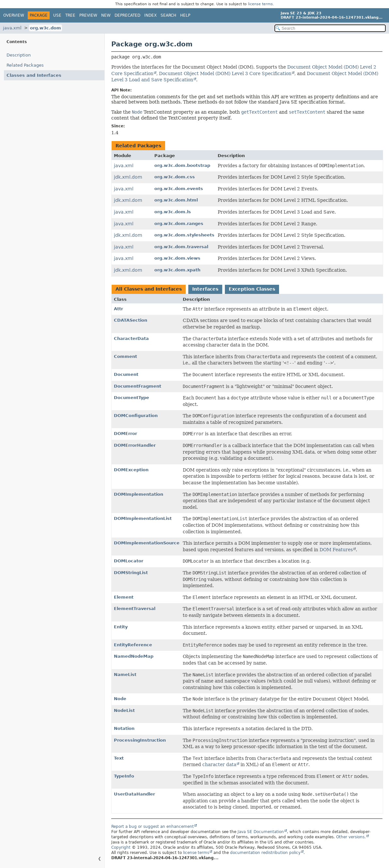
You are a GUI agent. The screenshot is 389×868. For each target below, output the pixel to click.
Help (185, 15)
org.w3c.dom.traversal (181, 247)
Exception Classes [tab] (252, 289)
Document (126, 374)
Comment (125, 356)
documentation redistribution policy (265, 853)
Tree (70, 15)
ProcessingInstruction (140, 740)
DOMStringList (131, 573)
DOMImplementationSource (147, 543)
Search (168, 15)
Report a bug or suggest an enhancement (153, 827)
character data (219, 764)
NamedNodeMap (134, 656)
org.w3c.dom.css (175, 177)
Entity (121, 627)
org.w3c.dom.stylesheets (184, 235)
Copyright (121, 847)
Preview (88, 15)
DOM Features (336, 550)
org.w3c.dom (46, 28)
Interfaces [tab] (205, 289)
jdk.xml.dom (128, 177)
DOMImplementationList (143, 518)
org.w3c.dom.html (176, 200)
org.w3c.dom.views (177, 258)
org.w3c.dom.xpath (177, 270)
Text (119, 758)
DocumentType (132, 398)
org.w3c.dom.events (179, 189)
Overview (14, 15)
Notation (124, 728)
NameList (125, 675)
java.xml (12, 28)
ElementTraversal (135, 609)
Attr (118, 309)
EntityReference (133, 645)
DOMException (131, 470)
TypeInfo (124, 776)
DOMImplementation (139, 494)
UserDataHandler (134, 794)
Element (124, 597)
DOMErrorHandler (135, 445)
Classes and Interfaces (34, 75)
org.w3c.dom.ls (173, 212)
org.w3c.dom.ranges (179, 224)
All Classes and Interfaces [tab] (149, 289)
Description (19, 55)
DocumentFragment (138, 386)
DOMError (125, 434)
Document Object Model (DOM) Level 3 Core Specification (225, 73)
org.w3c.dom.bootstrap (182, 165)
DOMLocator (129, 561)
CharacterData (131, 338)
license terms (260, 4)
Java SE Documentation (261, 832)
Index (150, 15)
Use (57, 15)
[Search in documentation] (330, 28)
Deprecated (127, 15)
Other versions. (351, 837)
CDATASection (131, 320)
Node (120, 699)
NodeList (124, 710)
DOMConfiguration (136, 416)
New (106, 15)
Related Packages (25, 65)
